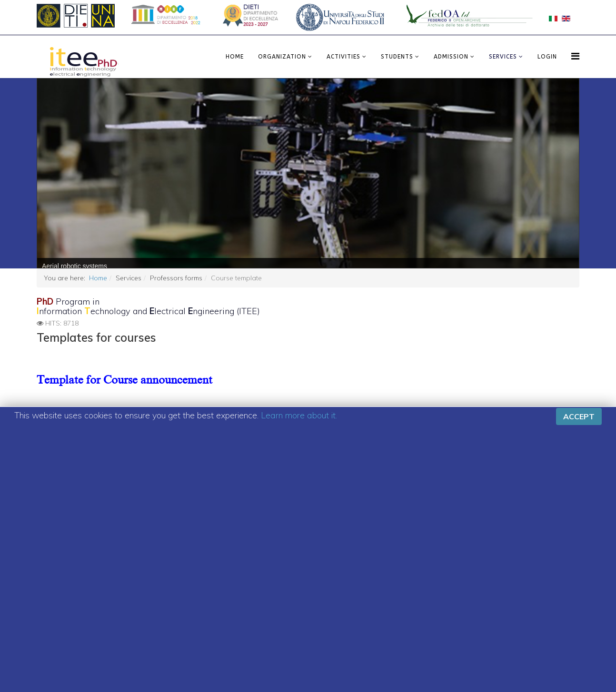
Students (397, 57)
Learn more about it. (299, 414)
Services (503, 57)
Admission (451, 57)
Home (235, 57)
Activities (343, 57)
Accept (579, 415)
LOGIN (547, 57)
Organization (282, 57)
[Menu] (575, 56)
